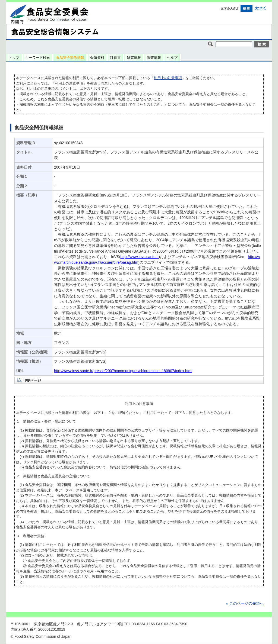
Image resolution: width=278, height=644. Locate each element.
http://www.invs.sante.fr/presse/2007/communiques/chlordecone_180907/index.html (123, 371)
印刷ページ (32, 380)
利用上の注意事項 (168, 78)
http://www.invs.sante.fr (139, 257)
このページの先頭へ (247, 603)
